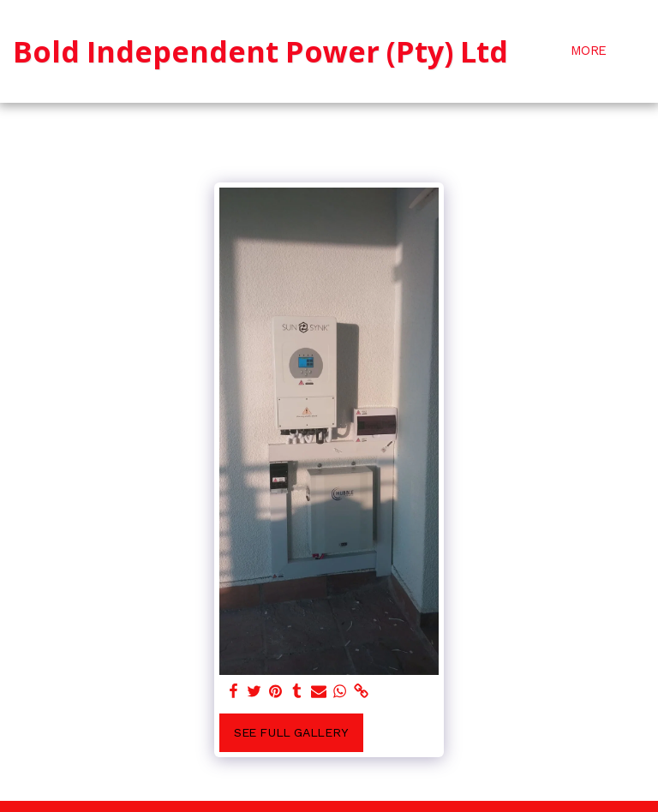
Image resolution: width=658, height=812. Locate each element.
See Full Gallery (291, 732)
